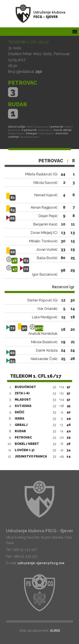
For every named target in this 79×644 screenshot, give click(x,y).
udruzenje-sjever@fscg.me (41, 563)
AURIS (55, 631)
